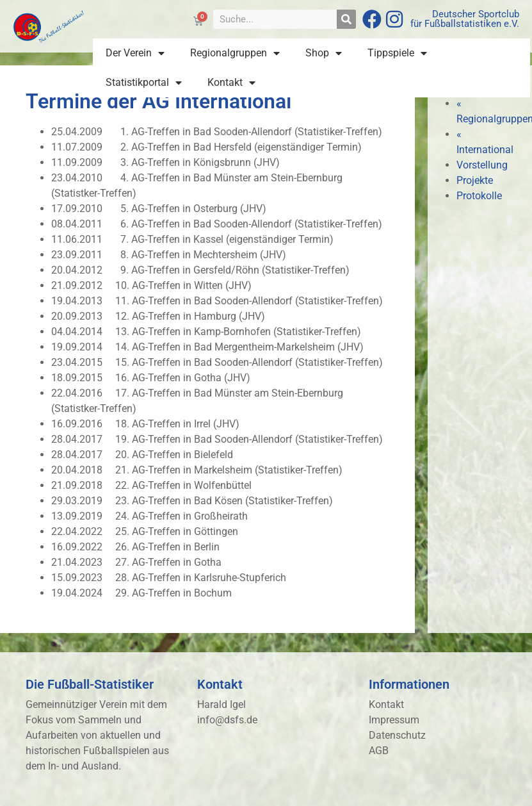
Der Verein (135, 53)
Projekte (475, 180)
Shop (324, 53)
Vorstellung (482, 165)
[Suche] (346, 19)
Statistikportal (144, 83)
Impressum (394, 720)
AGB (379, 751)
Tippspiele (397, 53)
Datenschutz (397, 735)
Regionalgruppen (235, 53)
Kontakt (231, 83)
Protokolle (479, 196)
